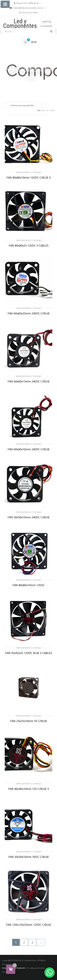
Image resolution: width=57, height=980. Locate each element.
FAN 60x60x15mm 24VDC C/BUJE (29, 381)
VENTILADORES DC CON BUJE (28, 172)
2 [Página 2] (24, 942)
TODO (52, 110)
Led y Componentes (20, 24)
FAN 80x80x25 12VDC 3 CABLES (29, 245)
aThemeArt (20, 968)
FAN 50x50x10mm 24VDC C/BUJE (29, 517)
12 (43, 110)
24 (47, 110)
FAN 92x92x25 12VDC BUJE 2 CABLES (29, 653)
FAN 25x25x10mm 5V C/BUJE (29, 721)
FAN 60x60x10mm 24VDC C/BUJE (29, 449)
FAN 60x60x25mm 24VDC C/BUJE (29, 313)
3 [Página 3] (32, 942)
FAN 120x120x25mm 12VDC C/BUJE (29, 925)
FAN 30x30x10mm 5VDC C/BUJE (29, 857)
